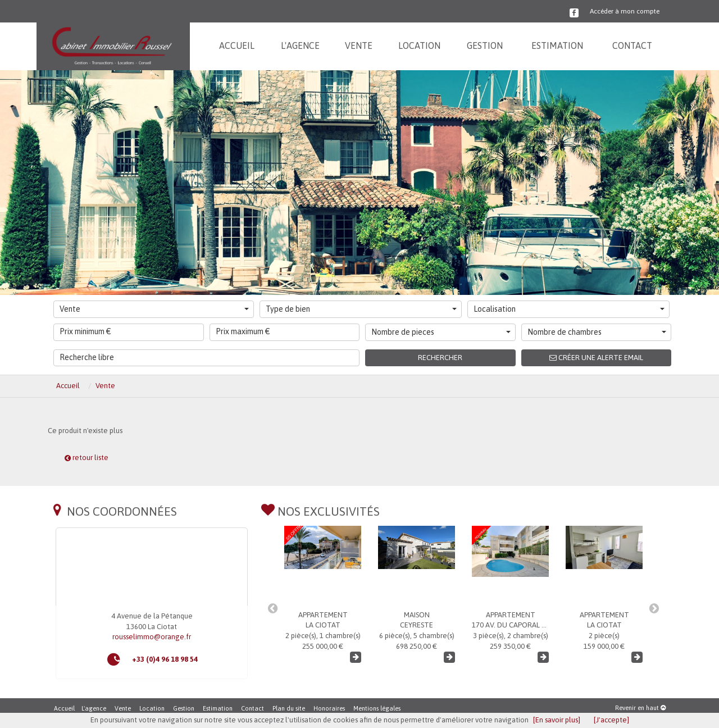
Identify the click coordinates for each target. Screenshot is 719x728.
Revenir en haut (640, 708)
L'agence (94, 708)
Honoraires (329, 708)
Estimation (218, 708)
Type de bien (361, 309)
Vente (154, 309)
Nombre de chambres (597, 332)
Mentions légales (377, 708)
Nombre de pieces (441, 332)
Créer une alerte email (596, 358)
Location (152, 708)
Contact (252, 708)
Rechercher (440, 358)
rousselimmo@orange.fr (152, 637)
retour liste (87, 458)
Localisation (569, 309)
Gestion (184, 708)
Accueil (64, 708)
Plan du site (289, 708)
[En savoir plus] (557, 720)
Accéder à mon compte (625, 11)
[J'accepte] (611, 720)
